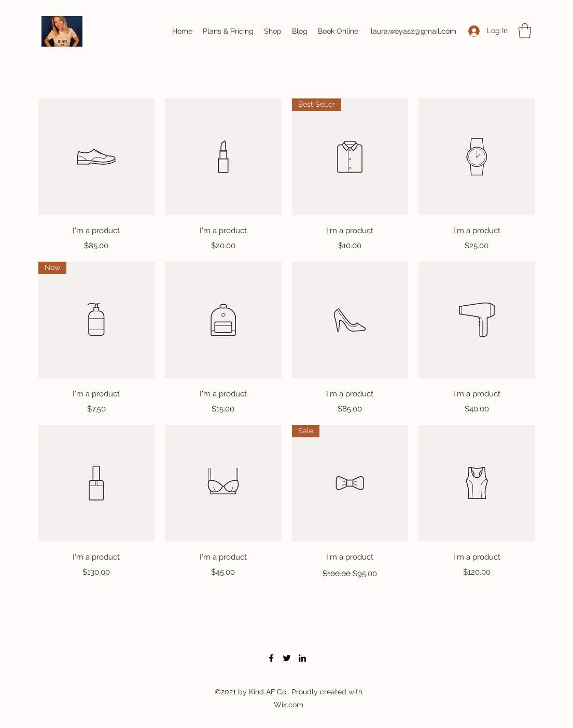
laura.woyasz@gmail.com (414, 31)
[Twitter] (287, 658)
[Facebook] (271, 658)
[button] (525, 31)
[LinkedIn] (302, 658)
